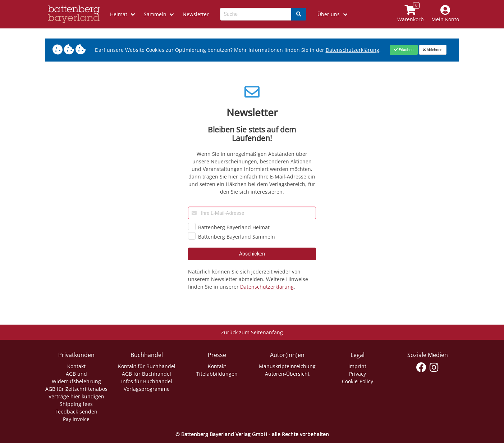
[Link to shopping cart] (411, 14)
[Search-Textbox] (256, 14)
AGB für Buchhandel (146, 374)
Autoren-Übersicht (287, 374)
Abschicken (252, 254)
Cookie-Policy (358, 381)
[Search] (299, 14)
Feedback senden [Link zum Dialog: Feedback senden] (76, 412)
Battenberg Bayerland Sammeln (237, 237)
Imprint (357, 366)
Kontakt (76, 366)
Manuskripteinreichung (287, 366)
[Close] (404, 50)
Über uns (329, 14)
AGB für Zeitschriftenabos (76, 389)
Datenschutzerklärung (267, 287)
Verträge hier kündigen (76, 396)
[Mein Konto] (445, 14)
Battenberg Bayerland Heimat (234, 227)
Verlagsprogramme (147, 389)
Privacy (358, 374)
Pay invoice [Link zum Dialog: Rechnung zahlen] (76, 419)
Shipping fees (76, 404)
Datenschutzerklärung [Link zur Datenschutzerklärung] (352, 50)
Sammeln (155, 14)
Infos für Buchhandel (147, 381)
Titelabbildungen (217, 374)
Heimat (119, 14)
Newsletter (196, 14)
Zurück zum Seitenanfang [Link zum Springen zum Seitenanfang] (252, 332)
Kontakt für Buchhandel (147, 366)
